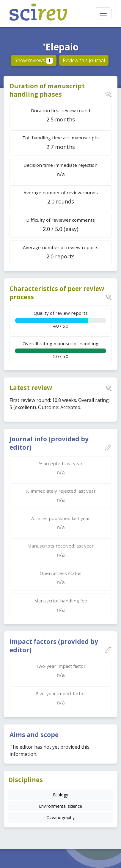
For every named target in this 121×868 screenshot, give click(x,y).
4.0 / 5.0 (60, 319)
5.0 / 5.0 (60, 350)
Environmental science (60, 806)
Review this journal (84, 60)
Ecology (60, 795)
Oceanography (60, 817)
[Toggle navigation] (103, 13)
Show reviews (34, 60)
